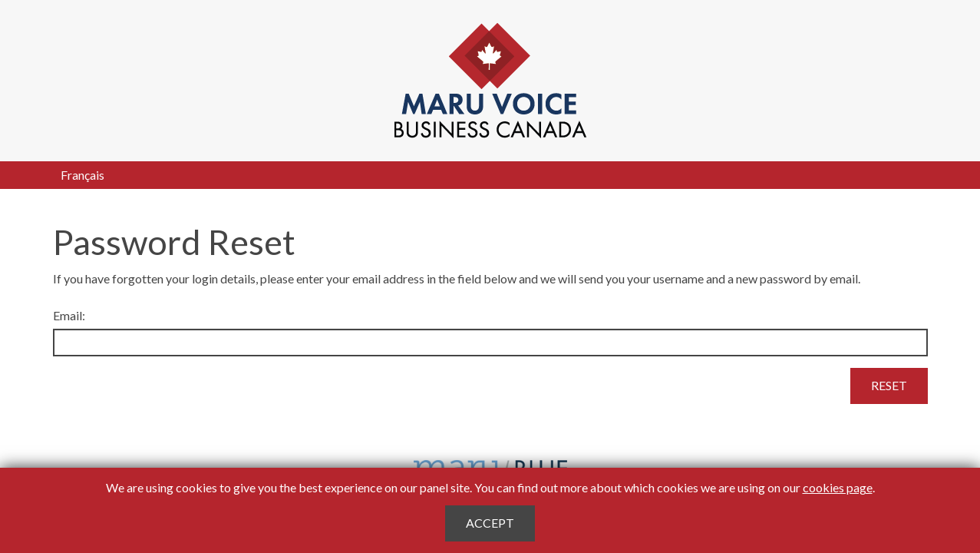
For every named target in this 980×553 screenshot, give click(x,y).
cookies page (838, 487)
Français (82, 175)
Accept (490, 523)
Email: (69, 315)
